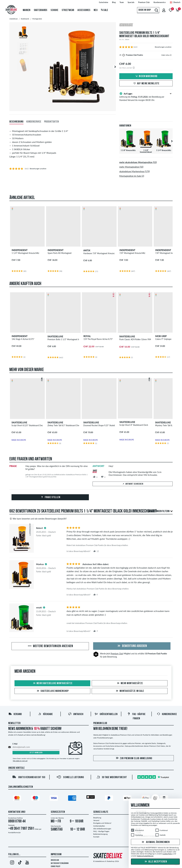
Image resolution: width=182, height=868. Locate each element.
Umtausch (76, 714)
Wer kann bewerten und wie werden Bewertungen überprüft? (38, 519)
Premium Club (117, 654)
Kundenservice (167, 714)
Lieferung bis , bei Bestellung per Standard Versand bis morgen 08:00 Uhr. (146, 97)
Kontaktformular (14, 832)
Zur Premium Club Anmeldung (134, 758)
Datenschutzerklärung (60, 863)
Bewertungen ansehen (163, 47)
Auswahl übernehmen (155, 842)
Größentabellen (106, 714)
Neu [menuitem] (96, 10)
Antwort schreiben (133, 484)
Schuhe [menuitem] (54, 10)
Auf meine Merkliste (146, 84)
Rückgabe (45, 714)
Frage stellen (50, 497)
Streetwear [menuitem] (68, 10)
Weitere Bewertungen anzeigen (50, 646)
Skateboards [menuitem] (41, 10)
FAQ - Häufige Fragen (101, 831)
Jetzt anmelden (36, 753)
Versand (15, 714)
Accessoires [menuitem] (84, 10)
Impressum (56, 854)
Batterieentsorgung (100, 834)
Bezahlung (97, 818)
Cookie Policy (56, 867)
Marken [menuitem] (27, 10)
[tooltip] (171, 55)
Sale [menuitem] (105, 10)
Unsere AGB (55, 860)
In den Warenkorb (146, 76)
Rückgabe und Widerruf (102, 823)
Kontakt (96, 837)
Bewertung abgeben (132, 646)
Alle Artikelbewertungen (102, 829)
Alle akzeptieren (155, 862)
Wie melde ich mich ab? (20, 761)
